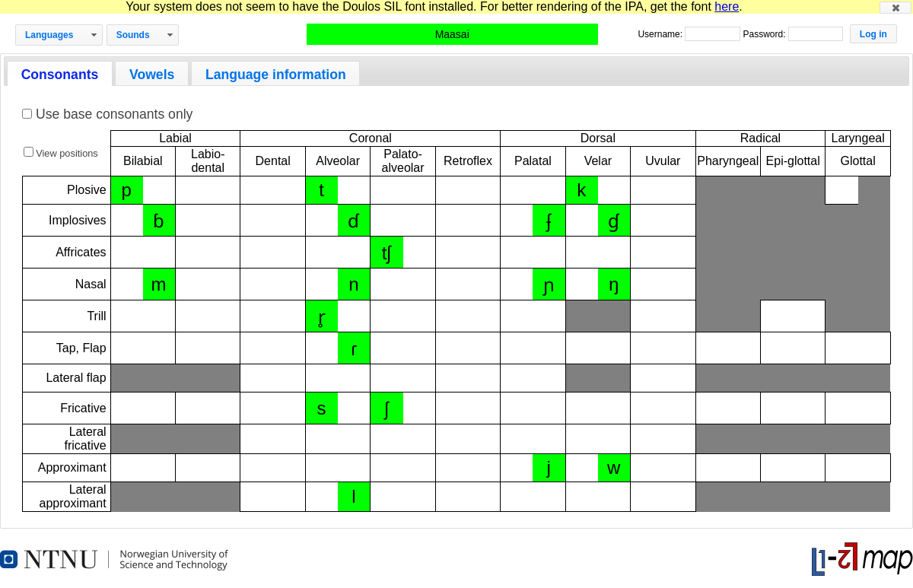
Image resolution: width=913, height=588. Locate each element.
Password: (765, 34)
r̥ (322, 317)
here (727, 6)
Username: (661, 34)
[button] (896, 8)
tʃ (387, 253)
